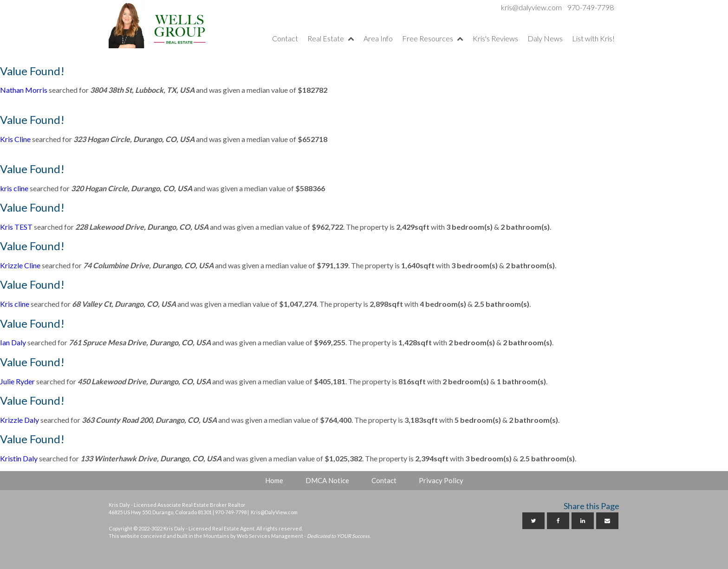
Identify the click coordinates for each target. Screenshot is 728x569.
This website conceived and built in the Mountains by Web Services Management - (239, 536)
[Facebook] (558, 521)
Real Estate (331, 38)
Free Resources (433, 38)
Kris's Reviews (495, 38)
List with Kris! (593, 38)
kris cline (14, 188)
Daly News (545, 38)
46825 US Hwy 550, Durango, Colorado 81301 (160, 512)
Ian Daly (13, 342)
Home (274, 480)
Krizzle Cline (20, 265)
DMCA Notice (327, 480)
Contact (285, 38)
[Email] (607, 521)
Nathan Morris (24, 90)
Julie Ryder (17, 381)
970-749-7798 (591, 7)
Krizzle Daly (19, 420)
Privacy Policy (441, 480)
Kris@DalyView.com (274, 512)
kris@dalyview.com (531, 7)
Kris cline (15, 304)
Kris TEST (16, 227)
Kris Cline (15, 139)
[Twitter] (533, 521)
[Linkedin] (583, 521)
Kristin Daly (19, 458)
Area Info (378, 38)
